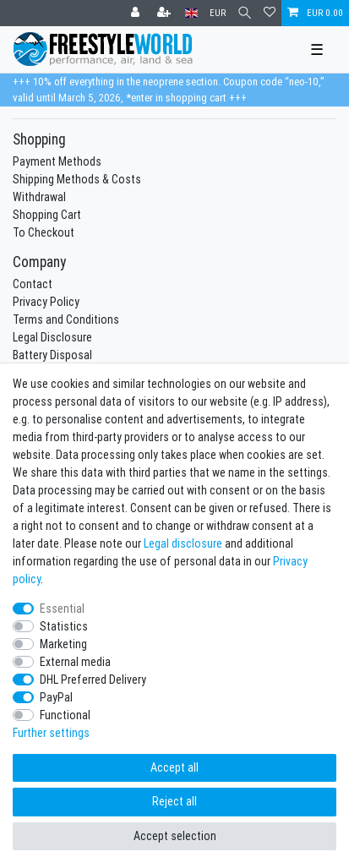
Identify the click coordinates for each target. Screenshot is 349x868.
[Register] (166, 13)
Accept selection (175, 836)
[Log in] (137, 13)
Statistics (64, 626)
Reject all (174, 801)
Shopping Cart (47, 215)
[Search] (245, 13)
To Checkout (44, 232)
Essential (62, 609)
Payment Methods (57, 161)
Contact (33, 284)
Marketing (63, 644)
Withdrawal (39, 197)
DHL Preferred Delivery (93, 680)
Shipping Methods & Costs (77, 179)
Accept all (174, 767)
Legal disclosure (183, 543)
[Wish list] (270, 13)
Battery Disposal (52, 355)
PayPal (56, 697)
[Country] (191, 13)
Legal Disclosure (52, 337)
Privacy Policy (46, 302)
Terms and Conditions (66, 319)
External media (75, 662)
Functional (65, 715)
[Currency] (218, 13)
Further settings (51, 733)
